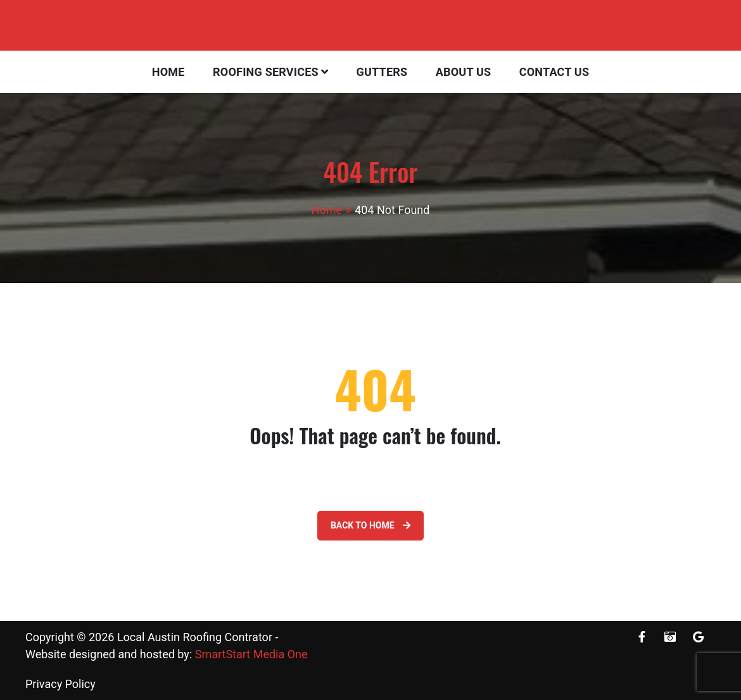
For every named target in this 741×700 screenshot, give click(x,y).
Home (168, 72)
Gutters (382, 72)
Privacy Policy (60, 684)
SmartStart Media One (251, 654)
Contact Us (554, 72)
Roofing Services (266, 72)
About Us (464, 72)
